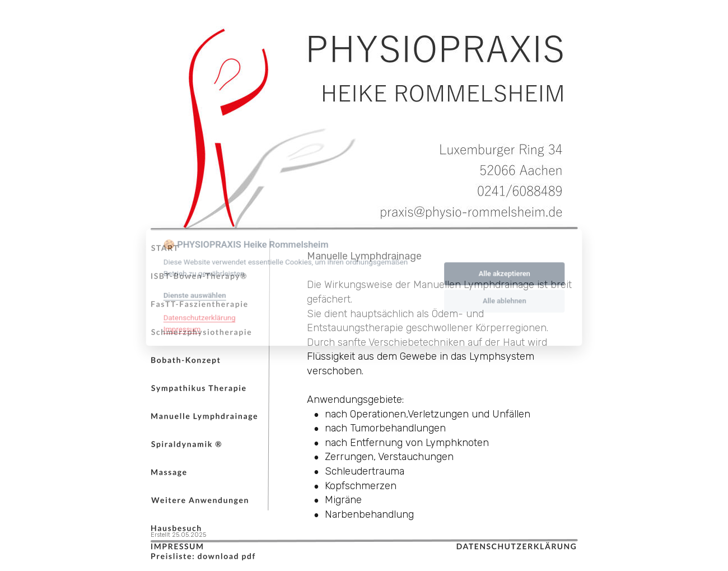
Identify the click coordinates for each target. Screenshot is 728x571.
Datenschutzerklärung (197, 317)
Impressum (179, 328)
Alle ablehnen (507, 300)
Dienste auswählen (192, 294)
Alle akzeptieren (507, 272)
